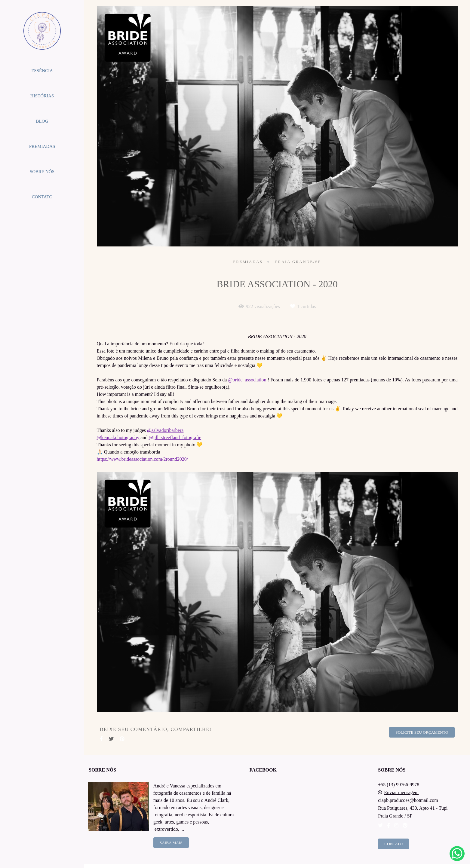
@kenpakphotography (118, 438)
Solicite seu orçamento (422, 732)
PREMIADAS (42, 146)
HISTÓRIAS (42, 96)
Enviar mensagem (401, 793)
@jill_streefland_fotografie (175, 438)
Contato (393, 844)
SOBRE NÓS (42, 172)
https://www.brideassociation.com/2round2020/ (143, 459)
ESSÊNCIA (42, 71)
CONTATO (42, 197)
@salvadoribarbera (165, 430)
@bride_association (247, 380)
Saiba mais (171, 843)
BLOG (42, 121)
